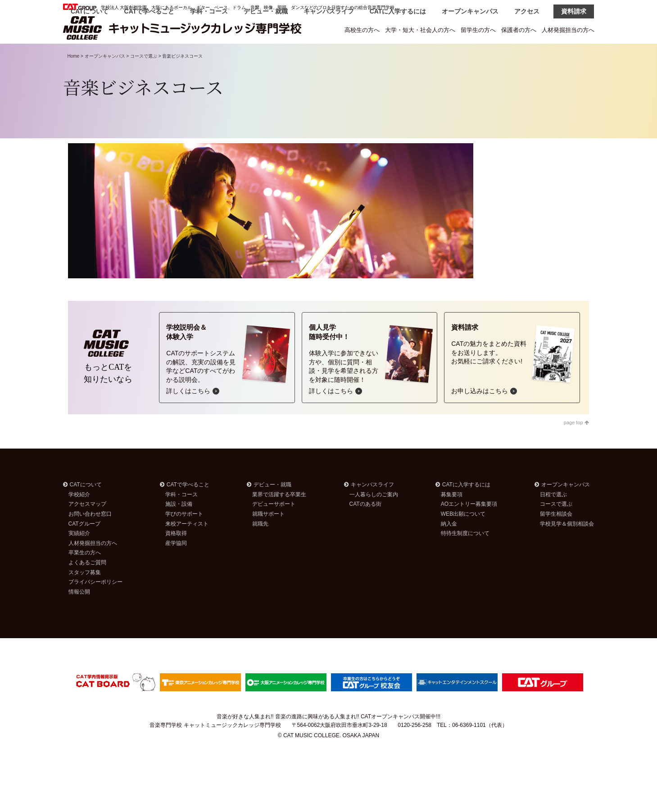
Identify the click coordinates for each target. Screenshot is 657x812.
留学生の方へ (478, 30)
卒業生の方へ (85, 576)
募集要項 (452, 517)
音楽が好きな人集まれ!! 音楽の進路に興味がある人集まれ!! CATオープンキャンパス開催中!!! (328, 739)
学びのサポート (184, 537)
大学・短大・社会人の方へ (420, 30)
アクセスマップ (87, 527)
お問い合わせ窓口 (90, 537)
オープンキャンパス (470, 55)
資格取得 (176, 556)
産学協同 (176, 566)
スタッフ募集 (85, 595)
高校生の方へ (362, 30)
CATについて (90, 55)
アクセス (527, 55)
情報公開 (79, 615)
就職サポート (268, 537)
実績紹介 (79, 556)
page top (576, 445)
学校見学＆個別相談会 (567, 547)
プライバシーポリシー (95, 605)
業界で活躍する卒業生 (279, 517)
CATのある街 (365, 527)
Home (74, 79)
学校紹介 (79, 517)
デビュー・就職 (266, 55)
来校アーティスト (187, 547)
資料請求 (574, 55)
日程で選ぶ (553, 517)
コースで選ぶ (144, 79)
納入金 (449, 547)
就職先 (260, 547)
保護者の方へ (519, 30)
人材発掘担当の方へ (568, 30)
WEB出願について (463, 537)
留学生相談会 (556, 537)
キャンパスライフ (329, 55)
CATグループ (84, 547)
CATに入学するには (398, 55)
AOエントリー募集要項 (469, 527)
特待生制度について (465, 556)
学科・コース (209, 55)
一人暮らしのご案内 (374, 517)
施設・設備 (179, 527)
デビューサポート (274, 527)
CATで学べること (150, 55)
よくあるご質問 (87, 585)
